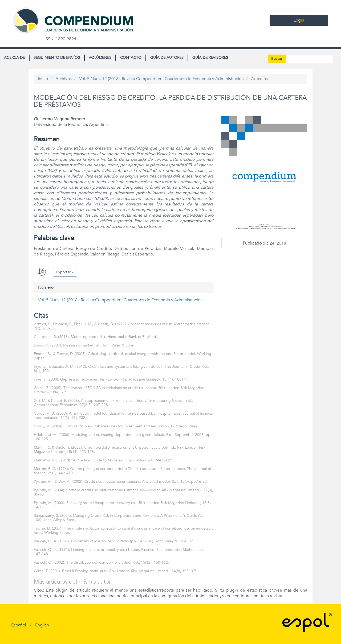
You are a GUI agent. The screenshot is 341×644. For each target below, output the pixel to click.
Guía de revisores (210, 58)
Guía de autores (167, 58)
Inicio (43, 79)
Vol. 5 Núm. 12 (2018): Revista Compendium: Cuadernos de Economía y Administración (161, 79)
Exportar (65, 272)
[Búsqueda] (309, 59)
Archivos (64, 79)
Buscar (277, 59)
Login (299, 20)
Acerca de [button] (14, 58)
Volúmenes (100, 58)
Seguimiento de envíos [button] (57, 58)
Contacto (131, 58)
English (42, 625)
